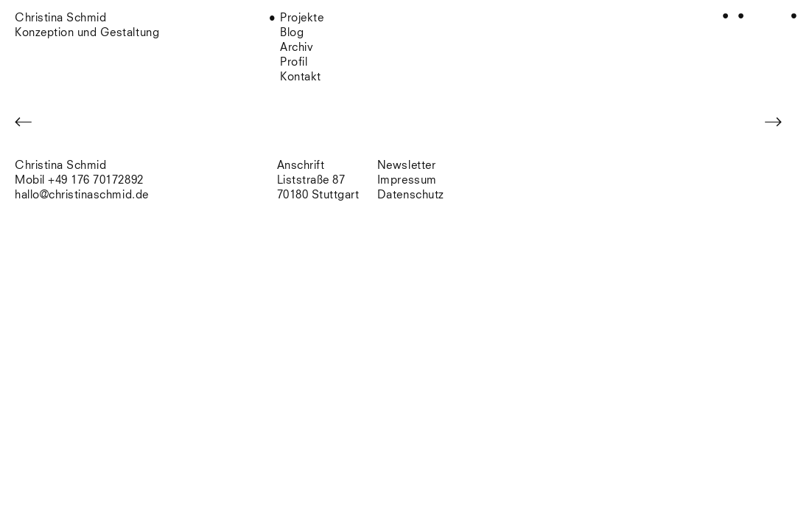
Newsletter (406, 166)
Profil (294, 62)
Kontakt (301, 77)
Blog (292, 33)
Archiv (297, 48)
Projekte (302, 18)
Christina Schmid (60, 166)
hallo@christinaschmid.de (82, 195)
